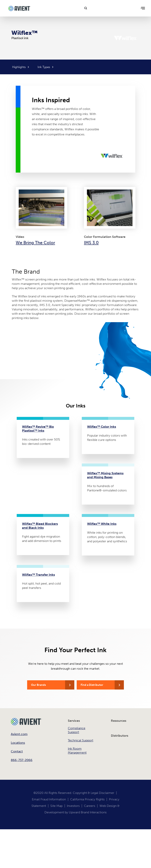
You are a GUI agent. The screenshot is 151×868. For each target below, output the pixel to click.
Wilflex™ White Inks (102, 524)
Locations (18, 743)
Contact (17, 751)
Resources (119, 721)
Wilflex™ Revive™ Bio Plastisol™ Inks (38, 429)
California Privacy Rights (87, 799)
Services (74, 721)
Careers (90, 806)
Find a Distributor (92, 685)
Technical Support (81, 740)
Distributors (120, 736)
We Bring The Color (35, 243)
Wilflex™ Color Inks (102, 427)
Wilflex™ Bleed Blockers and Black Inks (40, 526)
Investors (73, 806)
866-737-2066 (22, 760)
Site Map (56, 806)
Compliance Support (77, 730)
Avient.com (19, 734)
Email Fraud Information (49, 799)
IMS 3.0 (91, 243)
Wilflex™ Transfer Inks (38, 575)
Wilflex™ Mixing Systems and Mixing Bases (105, 475)
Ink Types (44, 67)
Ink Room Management (77, 751)
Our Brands (38, 685)
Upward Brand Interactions (88, 812)
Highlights (19, 67)
